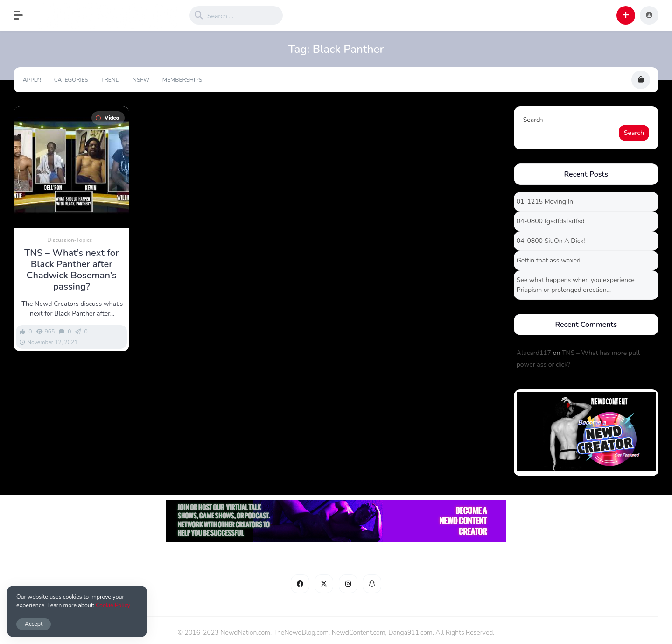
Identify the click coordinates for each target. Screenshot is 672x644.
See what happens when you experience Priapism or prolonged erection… (576, 285)
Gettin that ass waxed (549, 260)
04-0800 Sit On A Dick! (551, 241)
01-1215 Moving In (545, 202)
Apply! (32, 80)
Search (533, 120)
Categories (71, 80)
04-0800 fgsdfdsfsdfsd (551, 221)
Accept (34, 624)
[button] (23, 15)
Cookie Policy (113, 605)
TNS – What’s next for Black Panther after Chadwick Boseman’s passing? (71, 270)
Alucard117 (534, 353)
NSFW (141, 80)
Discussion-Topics (70, 240)
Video (107, 118)
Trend (110, 80)
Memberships (182, 80)
